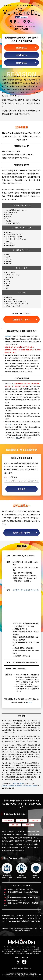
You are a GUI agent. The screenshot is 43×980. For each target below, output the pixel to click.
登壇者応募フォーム (21, 320)
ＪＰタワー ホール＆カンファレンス (26, 590)
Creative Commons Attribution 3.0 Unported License (19, 786)
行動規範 (7, 336)
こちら (9, 424)
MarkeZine (7, 949)
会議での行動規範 (18, 783)
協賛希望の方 (22, 63)
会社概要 (20, 968)
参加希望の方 (22, 55)
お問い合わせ (27, 968)
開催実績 (15, 968)
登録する (22, 489)
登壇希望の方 (22, 48)
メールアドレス (10, 477)
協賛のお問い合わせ (21, 533)
